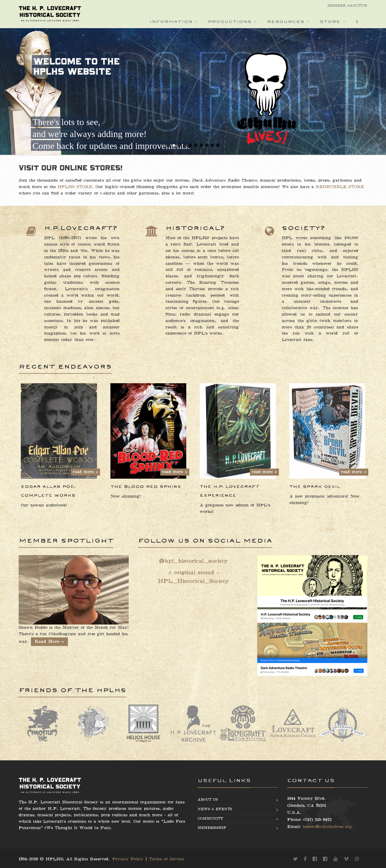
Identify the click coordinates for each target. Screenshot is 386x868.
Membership (212, 828)
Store (330, 22)
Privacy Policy (128, 859)
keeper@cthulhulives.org (327, 827)
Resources (286, 22)
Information (171, 22)
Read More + (49, 642)
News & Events (215, 809)
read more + (85, 472)
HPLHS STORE (75, 187)
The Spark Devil (315, 487)
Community (210, 819)
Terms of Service (166, 859)
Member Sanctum (347, 6)
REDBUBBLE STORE (340, 187)
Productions (230, 22)
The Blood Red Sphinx (146, 487)
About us (208, 800)
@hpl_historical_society (193, 561)
